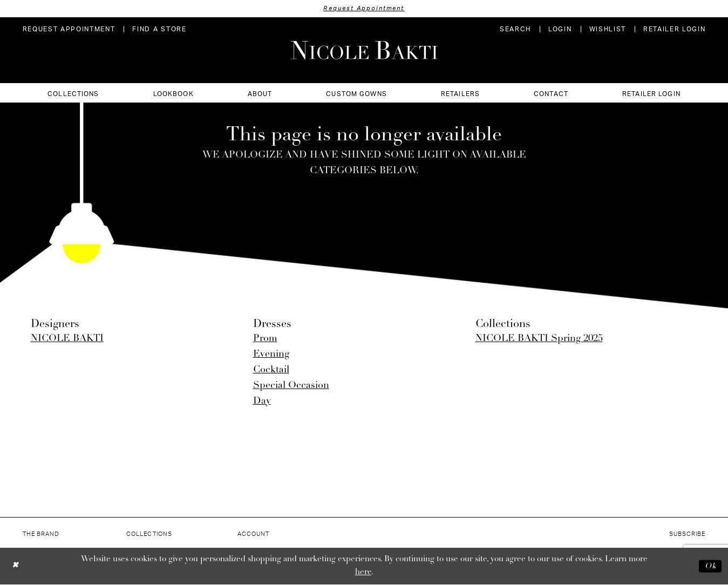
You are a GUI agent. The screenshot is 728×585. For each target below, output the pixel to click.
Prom (265, 339)
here (363, 572)
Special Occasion (291, 386)
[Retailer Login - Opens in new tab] (675, 29)
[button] (560, 29)
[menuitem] (69, 29)
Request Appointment (364, 8)
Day (262, 401)
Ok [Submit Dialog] (710, 566)
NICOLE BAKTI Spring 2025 (539, 339)
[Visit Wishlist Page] (608, 29)
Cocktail (271, 370)
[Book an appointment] (69, 29)
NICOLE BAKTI (67, 339)
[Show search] (515, 29)
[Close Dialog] (16, 566)
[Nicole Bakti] (364, 50)
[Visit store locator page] (159, 29)
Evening (271, 354)
